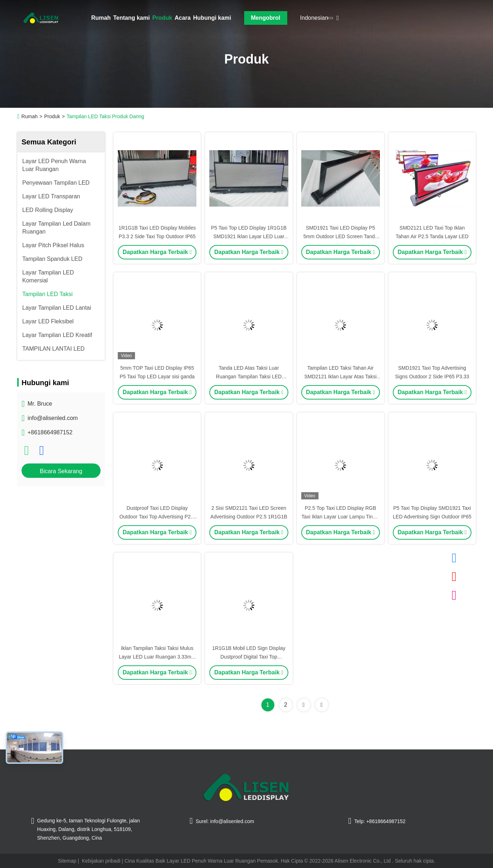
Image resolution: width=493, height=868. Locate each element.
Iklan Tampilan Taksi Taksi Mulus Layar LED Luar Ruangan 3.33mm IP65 (157, 657)
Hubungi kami (212, 18)
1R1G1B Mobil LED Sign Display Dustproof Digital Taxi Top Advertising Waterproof (249, 657)
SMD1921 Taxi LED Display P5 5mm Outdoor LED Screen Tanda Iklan (341, 236)
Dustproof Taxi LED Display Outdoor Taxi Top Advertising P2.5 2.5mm (157, 517)
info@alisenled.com (53, 418)
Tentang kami (131, 18)
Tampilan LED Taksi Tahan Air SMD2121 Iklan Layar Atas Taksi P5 (340, 377)
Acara (182, 18)
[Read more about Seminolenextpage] (304, 705)
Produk (162, 18)
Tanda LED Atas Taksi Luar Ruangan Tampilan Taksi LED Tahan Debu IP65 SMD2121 (249, 377)
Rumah (101, 18)
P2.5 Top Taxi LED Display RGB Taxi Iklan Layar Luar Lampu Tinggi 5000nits (341, 517)
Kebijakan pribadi (101, 861)
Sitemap (67, 861)
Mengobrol (266, 18)
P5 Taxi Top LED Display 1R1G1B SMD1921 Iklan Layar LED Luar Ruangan (249, 236)
